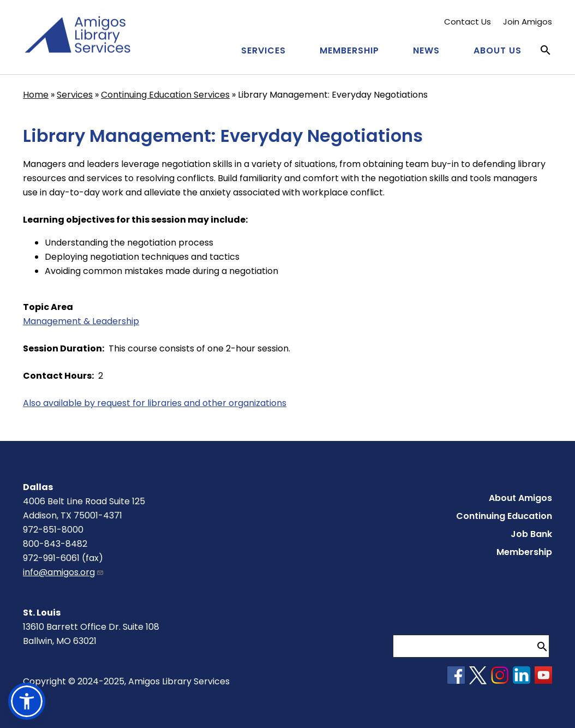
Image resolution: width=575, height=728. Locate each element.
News (426, 50)
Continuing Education (504, 516)
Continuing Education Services (165, 95)
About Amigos (520, 498)
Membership (349, 50)
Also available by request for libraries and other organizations (155, 403)
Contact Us (468, 22)
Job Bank (531, 534)
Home (36, 95)
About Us (498, 50)
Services (263, 50)
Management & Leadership (81, 321)
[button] (27, 701)
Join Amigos (528, 22)
